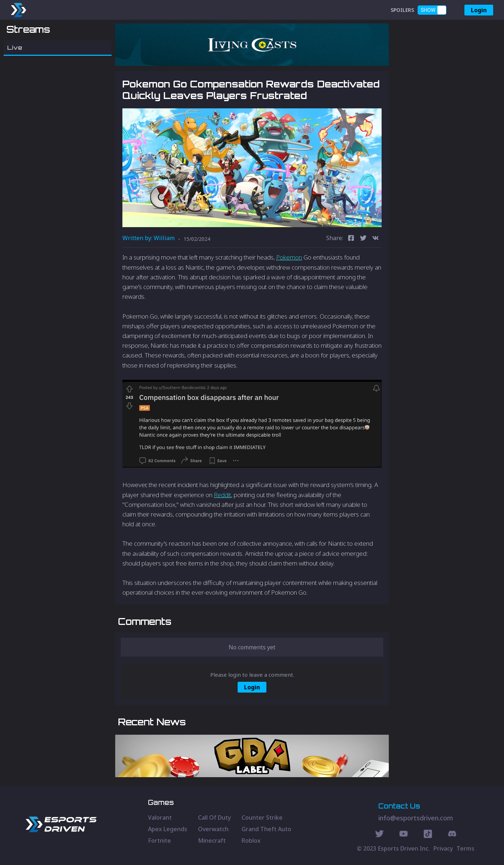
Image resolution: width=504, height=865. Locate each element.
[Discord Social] (428, 835)
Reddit (222, 495)
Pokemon (289, 257)
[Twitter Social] (379, 835)
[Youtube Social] (404, 835)
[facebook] (351, 239)
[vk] (375, 239)
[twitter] (363, 239)
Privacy (443, 848)
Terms (465, 848)
